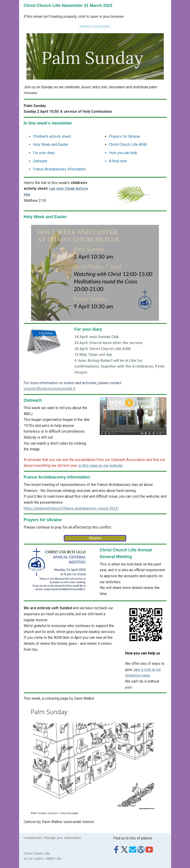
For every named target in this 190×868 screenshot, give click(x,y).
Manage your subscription (63, 838)
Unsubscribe (33, 838)
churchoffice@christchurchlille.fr (50, 389)
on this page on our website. (101, 465)
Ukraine (95, 538)
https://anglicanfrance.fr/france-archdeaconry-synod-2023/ (71, 508)
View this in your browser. (95, 26)
